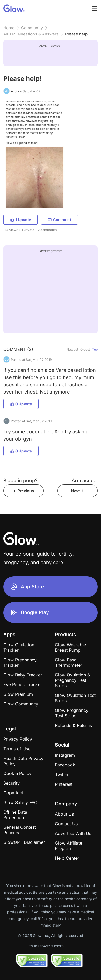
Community (32, 28)
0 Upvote (21, 404)
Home (9, 28)
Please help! (77, 34)
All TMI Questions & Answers (31, 34)
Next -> (78, 491)
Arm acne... (85, 480)
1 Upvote (20, 220)
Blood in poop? (20, 480)
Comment (59, 220)
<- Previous (24, 491)
